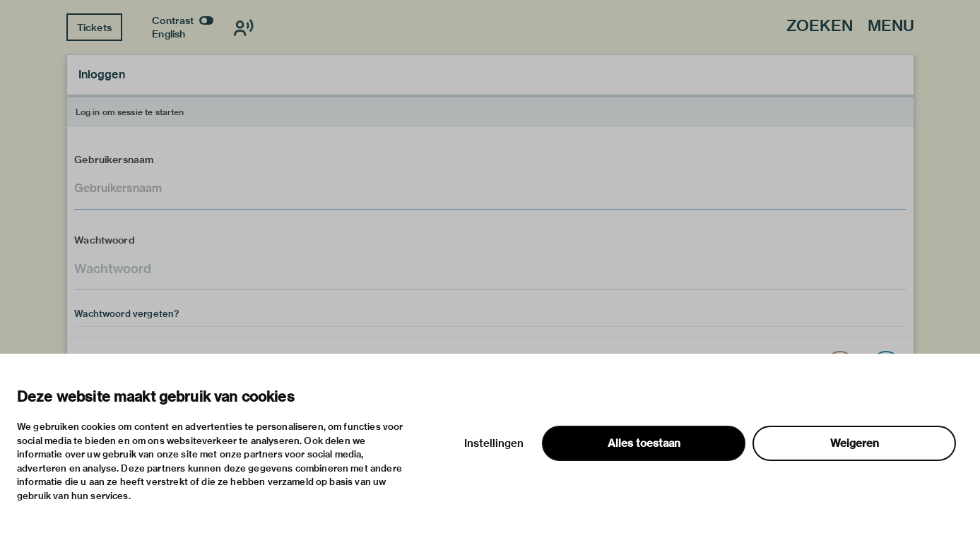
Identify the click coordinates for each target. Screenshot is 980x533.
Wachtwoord (105, 240)
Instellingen (494, 443)
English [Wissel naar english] (169, 34)
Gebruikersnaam (114, 160)
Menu (891, 26)
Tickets (94, 28)
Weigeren (855, 443)
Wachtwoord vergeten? (126, 313)
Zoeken (820, 26)
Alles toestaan (644, 443)
